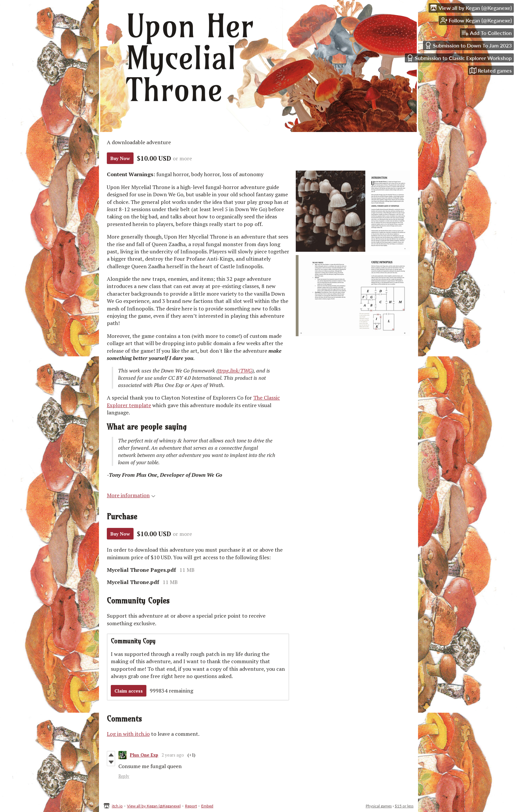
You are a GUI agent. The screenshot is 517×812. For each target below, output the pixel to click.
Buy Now (120, 158)
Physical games (379, 806)
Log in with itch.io (128, 734)
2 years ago (173, 755)
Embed (207, 806)
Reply (124, 776)
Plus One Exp (144, 755)
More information (131, 495)
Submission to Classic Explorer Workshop (459, 58)
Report (191, 806)
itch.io (117, 806)
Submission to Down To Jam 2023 (468, 45)
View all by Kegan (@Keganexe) (154, 806)
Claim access (129, 691)
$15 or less (404, 806)
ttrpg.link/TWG (235, 371)
